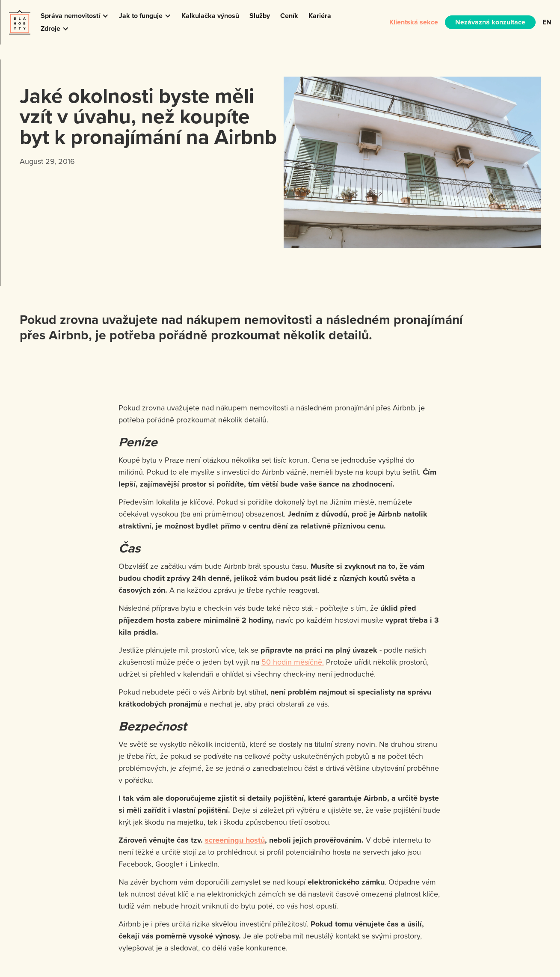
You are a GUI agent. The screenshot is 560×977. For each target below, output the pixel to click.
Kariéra (320, 16)
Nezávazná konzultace (490, 22)
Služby (260, 16)
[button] (75, 16)
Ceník (289, 16)
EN (547, 22)
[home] (20, 22)
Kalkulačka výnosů (210, 16)
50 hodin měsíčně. (293, 662)
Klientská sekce (414, 22)
